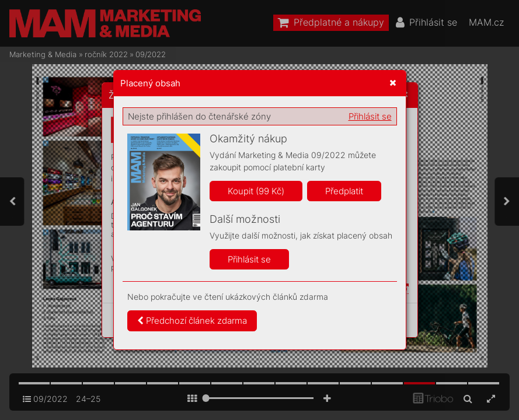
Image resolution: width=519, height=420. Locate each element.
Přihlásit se (370, 116)
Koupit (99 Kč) (256, 191)
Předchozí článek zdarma (192, 321)
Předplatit (344, 191)
